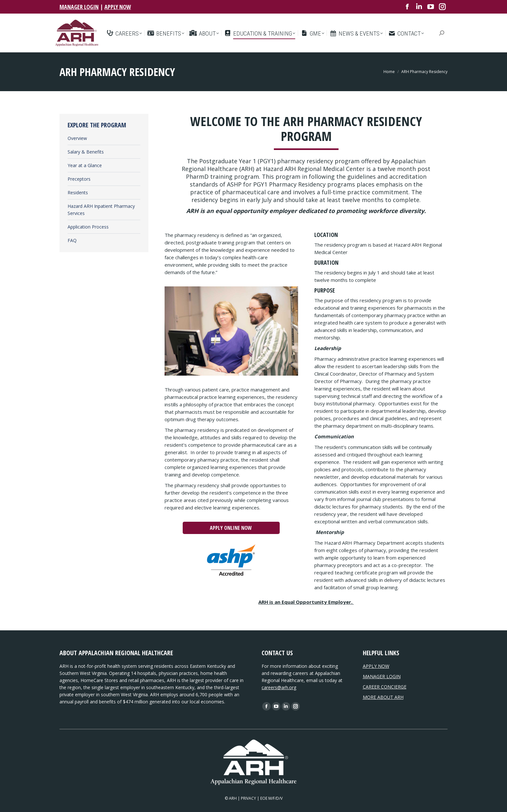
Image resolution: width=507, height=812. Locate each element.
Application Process (88, 227)
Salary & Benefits (86, 152)
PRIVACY (248, 798)
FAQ (72, 240)
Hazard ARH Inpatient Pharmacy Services (101, 210)
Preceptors (79, 179)
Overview (77, 138)
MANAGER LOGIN (79, 7)
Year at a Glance (85, 165)
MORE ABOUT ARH (383, 697)
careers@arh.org (279, 687)
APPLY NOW (118, 7)
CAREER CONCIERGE (385, 687)
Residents (78, 192)
